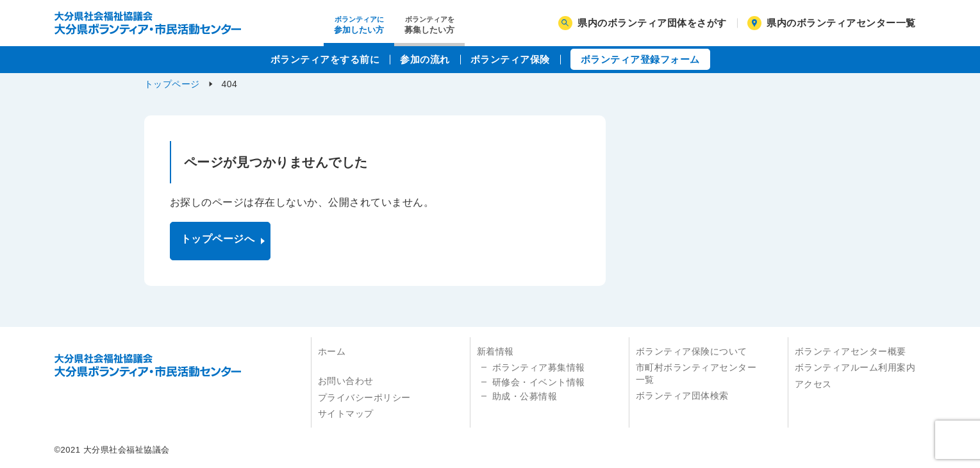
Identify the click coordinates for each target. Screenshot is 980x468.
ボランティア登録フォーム (640, 59)
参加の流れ (425, 59)
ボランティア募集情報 (539, 367)
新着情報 (495, 351)
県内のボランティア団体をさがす (643, 23)
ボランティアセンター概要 (851, 351)
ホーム (332, 351)
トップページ (172, 84)
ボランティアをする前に (325, 59)
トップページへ (218, 239)
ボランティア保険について (692, 351)
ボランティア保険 (510, 59)
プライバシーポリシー (364, 397)
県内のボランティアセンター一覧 (832, 23)
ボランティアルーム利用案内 (855, 367)
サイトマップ (346, 414)
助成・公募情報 (525, 396)
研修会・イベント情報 (539, 382)
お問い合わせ (346, 381)
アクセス (813, 384)
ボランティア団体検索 (682, 396)
